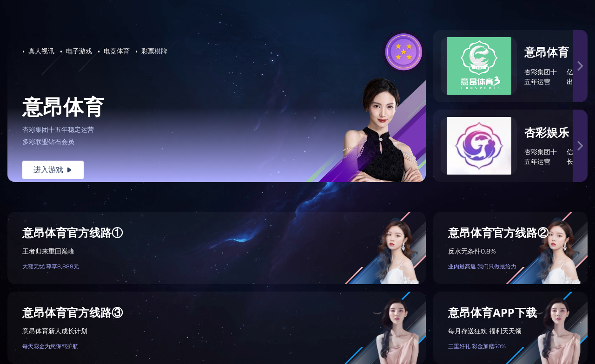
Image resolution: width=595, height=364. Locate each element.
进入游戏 (53, 170)
